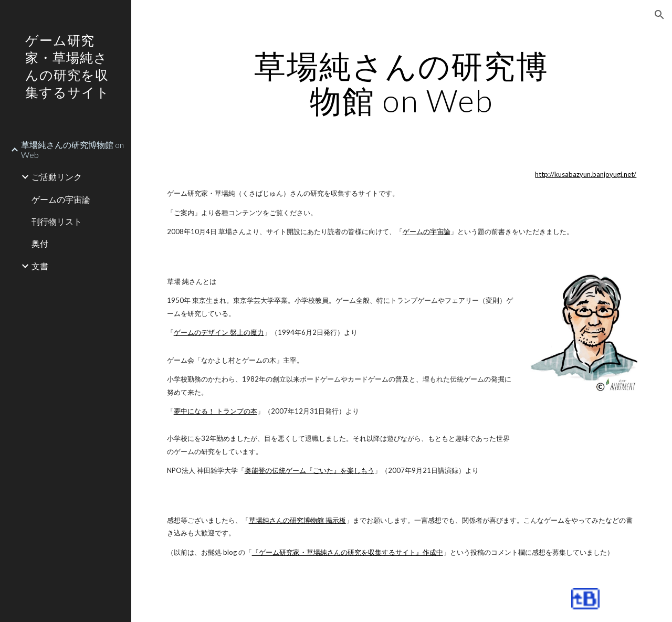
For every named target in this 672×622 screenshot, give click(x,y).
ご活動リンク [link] (57, 177)
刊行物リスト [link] (57, 221)
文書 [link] (40, 266)
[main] (401, 83)
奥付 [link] (40, 243)
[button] (659, 15)
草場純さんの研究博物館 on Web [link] (72, 150)
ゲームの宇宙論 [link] (61, 199)
